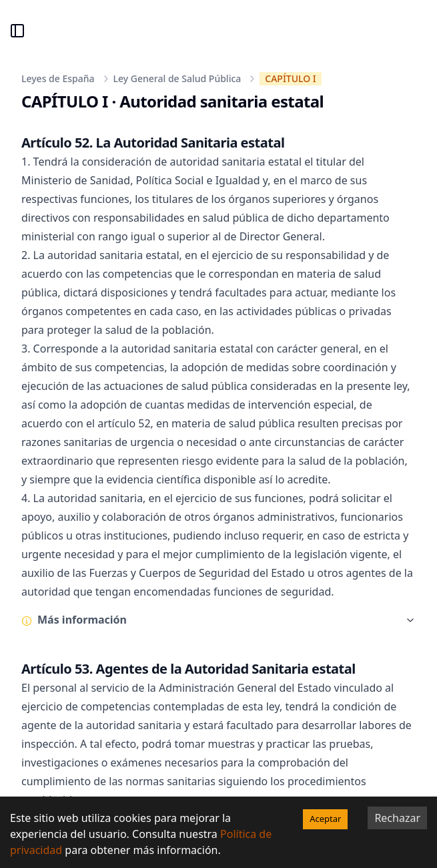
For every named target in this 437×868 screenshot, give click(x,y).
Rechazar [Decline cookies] (397, 818)
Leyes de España (58, 78)
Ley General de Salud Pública (177, 78)
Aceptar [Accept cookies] (325, 819)
